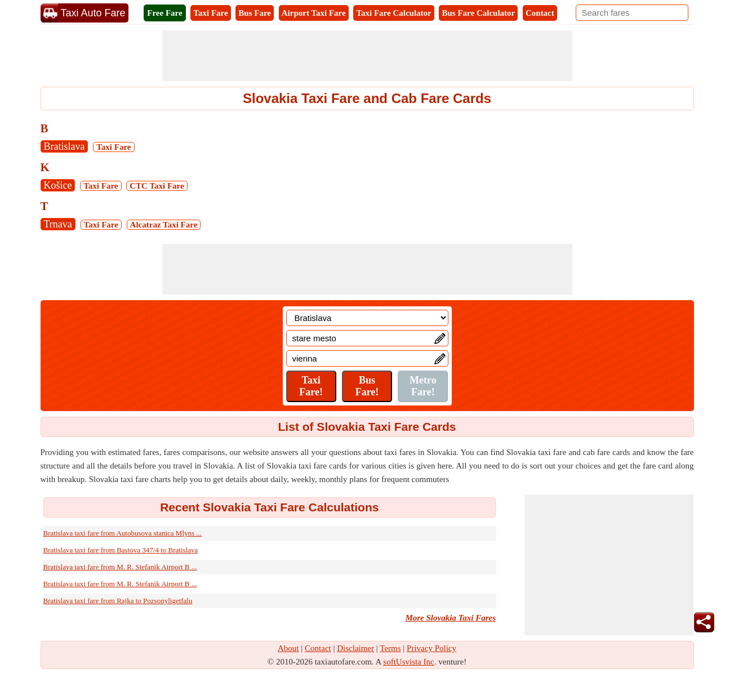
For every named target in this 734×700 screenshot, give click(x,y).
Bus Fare (255, 13)
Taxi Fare (210, 13)
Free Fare (164, 13)
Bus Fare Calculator (478, 13)
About (288, 648)
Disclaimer (355, 648)
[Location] (367, 318)
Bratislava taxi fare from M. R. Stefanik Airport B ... (120, 567)
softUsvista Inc (408, 662)
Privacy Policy (431, 648)
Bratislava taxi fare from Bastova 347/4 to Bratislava (121, 550)
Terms (390, 648)
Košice (58, 185)
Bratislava (64, 146)
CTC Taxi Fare (157, 186)
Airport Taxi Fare (314, 13)
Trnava (58, 224)
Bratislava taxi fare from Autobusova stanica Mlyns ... (123, 533)
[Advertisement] (367, 56)
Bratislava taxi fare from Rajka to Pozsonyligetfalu (118, 601)
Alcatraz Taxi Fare (164, 225)
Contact (540, 13)
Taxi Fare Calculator (393, 13)
